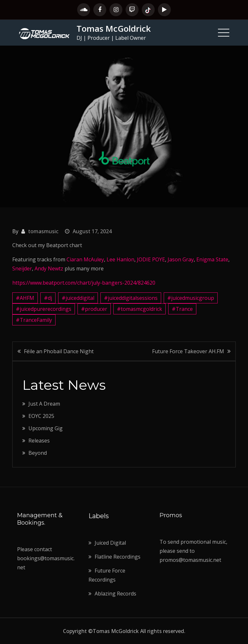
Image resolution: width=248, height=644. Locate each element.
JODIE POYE (151, 259)
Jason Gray (181, 259)
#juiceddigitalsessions (131, 298)
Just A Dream (44, 404)
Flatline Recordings (118, 557)
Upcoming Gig (46, 428)
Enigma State (212, 259)
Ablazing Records (115, 594)
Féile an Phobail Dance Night (59, 351)
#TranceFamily (34, 320)
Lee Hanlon (120, 259)
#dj (48, 298)
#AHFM (25, 298)
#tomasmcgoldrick (139, 309)
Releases (39, 441)
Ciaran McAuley (85, 259)
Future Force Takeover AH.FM (188, 351)
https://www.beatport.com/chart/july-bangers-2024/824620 (84, 283)
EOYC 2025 (41, 416)
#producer (94, 309)
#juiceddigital (78, 298)
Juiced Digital (110, 543)
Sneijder (22, 268)
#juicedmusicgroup (191, 298)
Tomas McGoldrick (114, 28)
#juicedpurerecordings (44, 309)
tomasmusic (43, 231)
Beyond (38, 453)
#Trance (182, 309)
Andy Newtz (49, 268)
